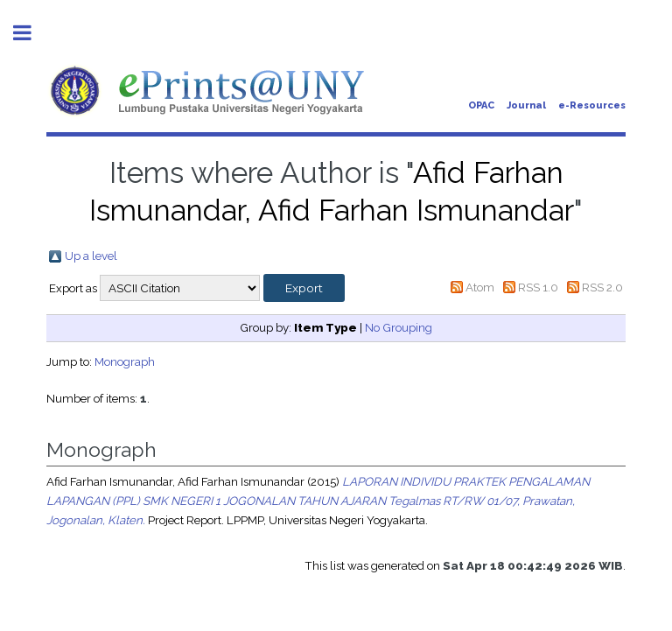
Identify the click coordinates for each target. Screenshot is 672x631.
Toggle (31, 33)
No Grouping (399, 327)
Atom (480, 287)
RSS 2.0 (602, 287)
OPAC (481, 105)
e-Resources (592, 105)
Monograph (125, 361)
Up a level (91, 256)
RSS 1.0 (538, 287)
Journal (526, 105)
